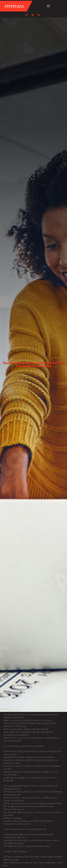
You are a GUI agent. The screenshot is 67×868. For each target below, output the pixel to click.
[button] (48, 6)
